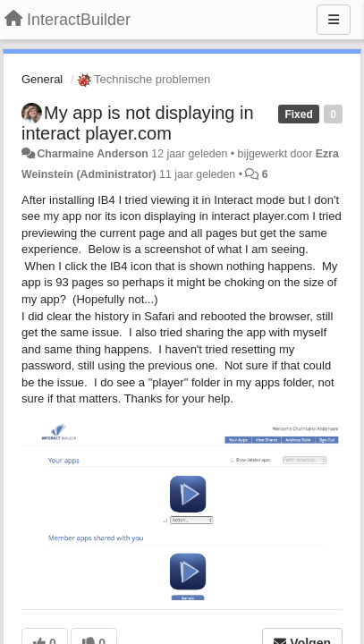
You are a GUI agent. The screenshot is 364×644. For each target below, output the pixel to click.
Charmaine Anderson (92, 154)
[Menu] (334, 20)
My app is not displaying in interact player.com (138, 123)
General (42, 79)
